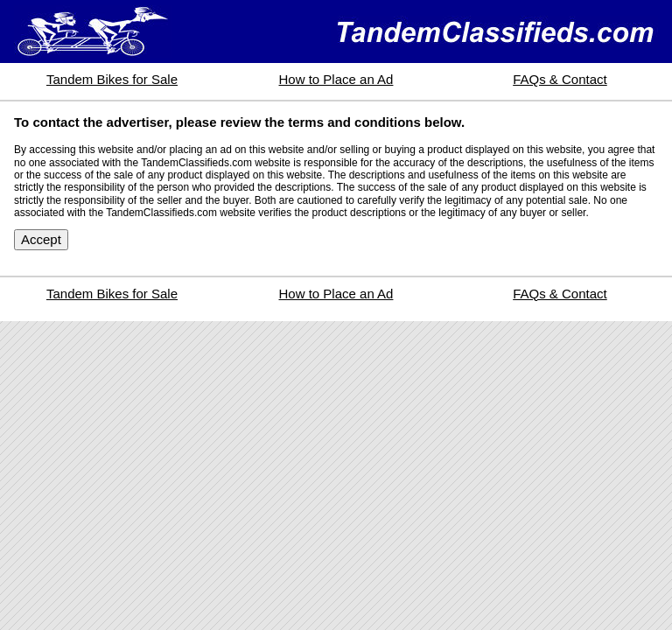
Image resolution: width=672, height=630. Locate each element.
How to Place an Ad (336, 79)
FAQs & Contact (560, 79)
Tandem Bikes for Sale (112, 79)
